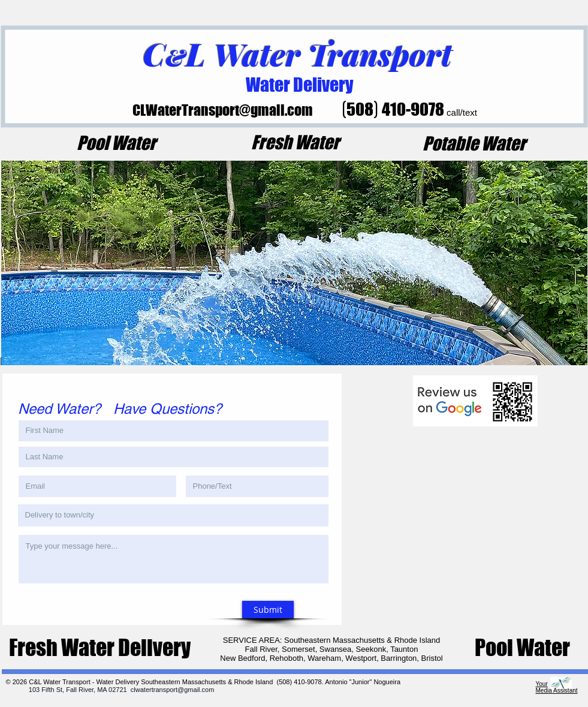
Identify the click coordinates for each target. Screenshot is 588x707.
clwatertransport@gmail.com (173, 690)
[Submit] (268, 610)
